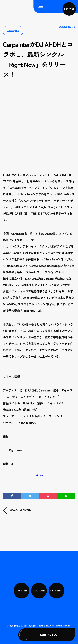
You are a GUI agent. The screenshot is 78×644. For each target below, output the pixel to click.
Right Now (39, 475)
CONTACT (69, 9)
